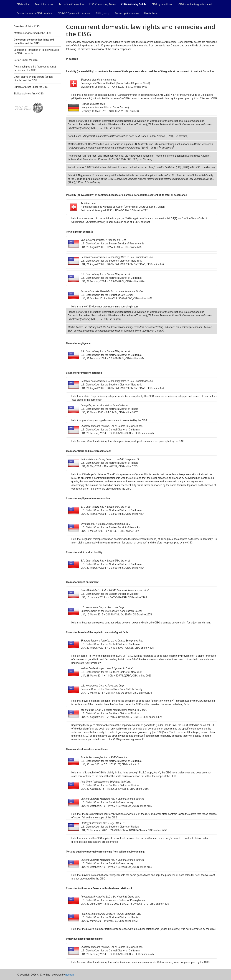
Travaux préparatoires (127, 13)
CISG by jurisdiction (162, 4)
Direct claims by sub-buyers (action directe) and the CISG (33, 79)
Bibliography (103, 13)
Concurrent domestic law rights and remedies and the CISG (34, 41)
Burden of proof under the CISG (31, 87)
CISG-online (23, 4)
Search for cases (44, 4)
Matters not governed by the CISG (33, 33)
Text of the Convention (71, 4)
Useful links (151, 13)
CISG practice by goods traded (195, 4)
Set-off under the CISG (26, 60)
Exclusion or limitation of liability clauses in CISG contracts (36, 52)
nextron (69, 975)
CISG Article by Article (134, 4)
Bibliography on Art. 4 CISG (29, 94)
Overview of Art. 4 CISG (27, 26)
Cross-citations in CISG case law (35, 13)
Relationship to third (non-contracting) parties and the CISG (35, 68)
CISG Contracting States (102, 4)
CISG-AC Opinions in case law (74, 13)
